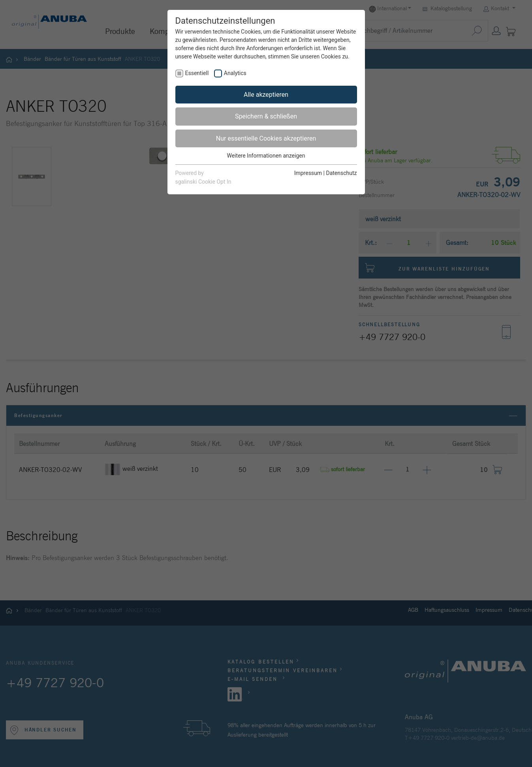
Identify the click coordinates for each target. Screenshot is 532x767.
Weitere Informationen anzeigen (266, 156)
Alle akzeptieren (266, 95)
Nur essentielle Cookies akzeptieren (266, 138)
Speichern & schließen (266, 116)
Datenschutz (341, 173)
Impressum (308, 173)
